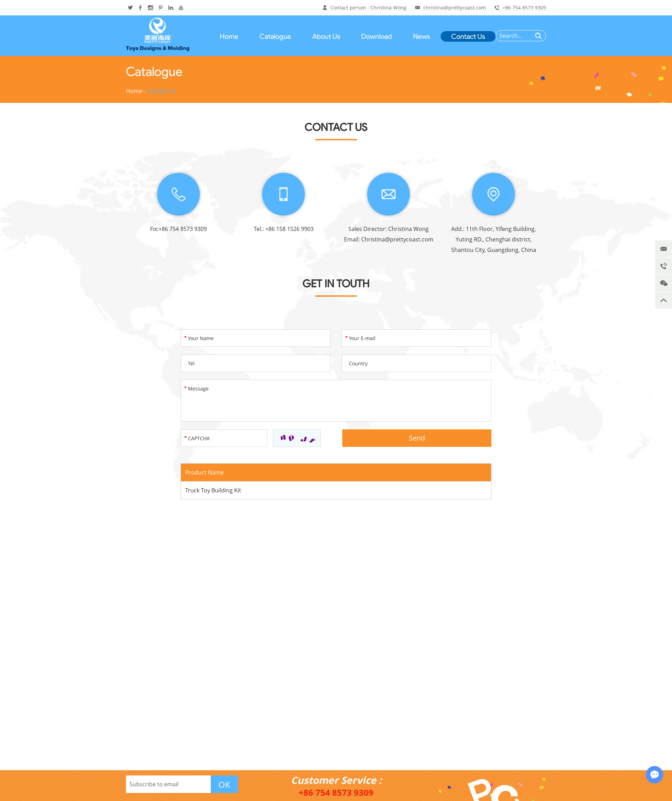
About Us (326, 36)
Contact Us (468, 36)
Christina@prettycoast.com (397, 239)
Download (377, 36)
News (422, 36)
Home (229, 36)
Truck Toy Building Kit (213, 490)
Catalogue (275, 36)
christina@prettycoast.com (454, 8)
